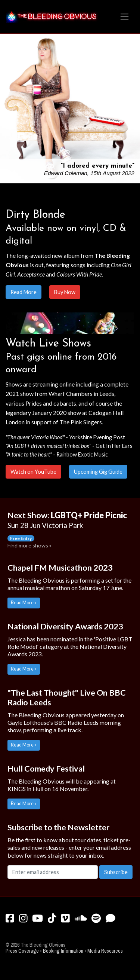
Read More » (24, 603)
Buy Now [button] (65, 292)
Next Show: (67, 520)
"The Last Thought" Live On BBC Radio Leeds (67, 697)
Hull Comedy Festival (46, 769)
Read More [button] (24, 292)
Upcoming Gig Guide (98, 472)
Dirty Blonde (35, 215)
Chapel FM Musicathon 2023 (60, 568)
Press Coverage (22, 951)
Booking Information (63, 951)
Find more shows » (29, 545)
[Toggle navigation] (125, 17)
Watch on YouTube (33, 472)
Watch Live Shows (48, 344)
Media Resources (105, 951)
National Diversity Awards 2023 (65, 626)
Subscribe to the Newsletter (58, 827)
